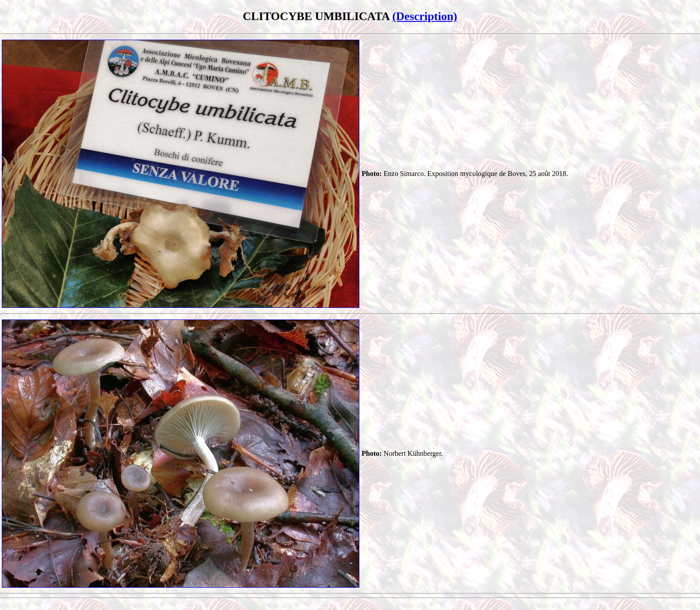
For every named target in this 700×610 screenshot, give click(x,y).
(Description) (425, 16)
